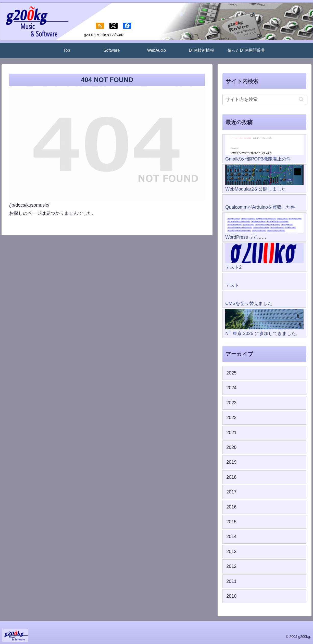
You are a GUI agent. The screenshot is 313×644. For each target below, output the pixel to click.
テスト (232, 285)
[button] (301, 99)
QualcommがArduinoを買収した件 (260, 207)
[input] (264, 99)
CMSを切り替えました (249, 303)
